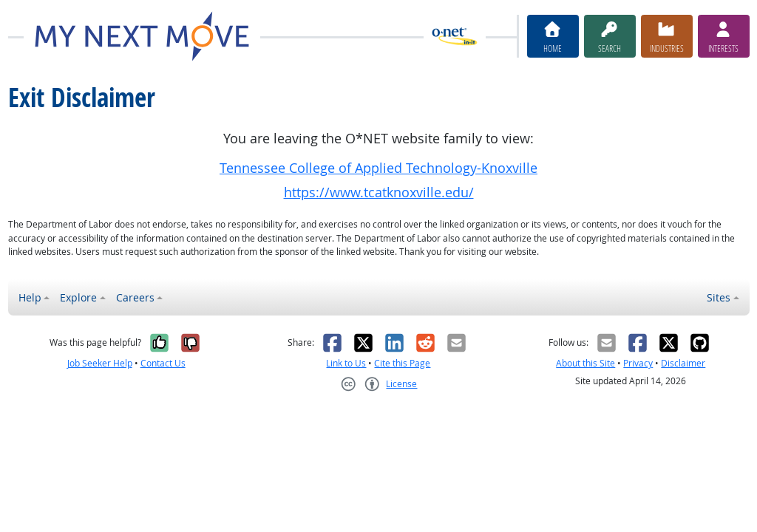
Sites (719, 297)
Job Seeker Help (100, 363)
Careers (135, 297)
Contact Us (163, 363)
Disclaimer (683, 363)
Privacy (638, 363)
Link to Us (346, 363)
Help (30, 297)
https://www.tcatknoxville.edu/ (379, 192)
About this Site (585, 363)
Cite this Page (402, 363)
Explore (78, 297)
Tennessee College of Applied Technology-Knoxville (378, 168)
